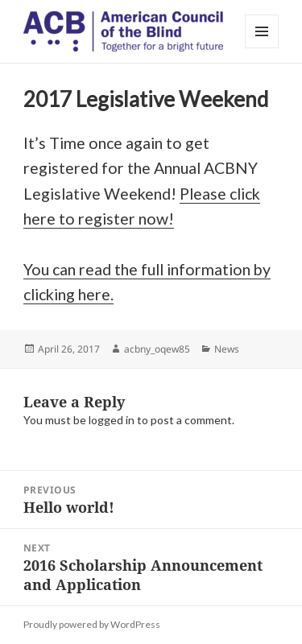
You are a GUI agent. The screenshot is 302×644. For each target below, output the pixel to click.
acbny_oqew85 (157, 349)
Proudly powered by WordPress (92, 624)
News (227, 349)
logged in (112, 420)
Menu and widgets (262, 48)
